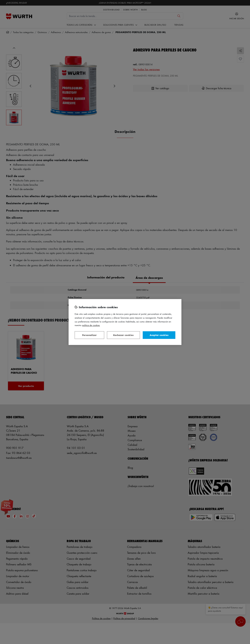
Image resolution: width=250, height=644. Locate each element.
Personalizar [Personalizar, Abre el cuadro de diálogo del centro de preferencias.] (89, 335)
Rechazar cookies (123, 335)
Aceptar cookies (159, 335)
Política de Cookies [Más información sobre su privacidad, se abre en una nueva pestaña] (91, 325)
